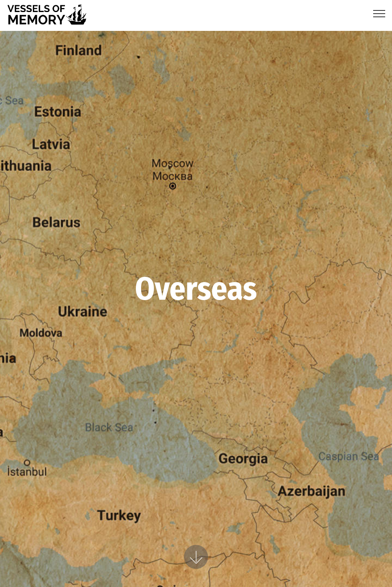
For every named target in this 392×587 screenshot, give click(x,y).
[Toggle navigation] (379, 13)
